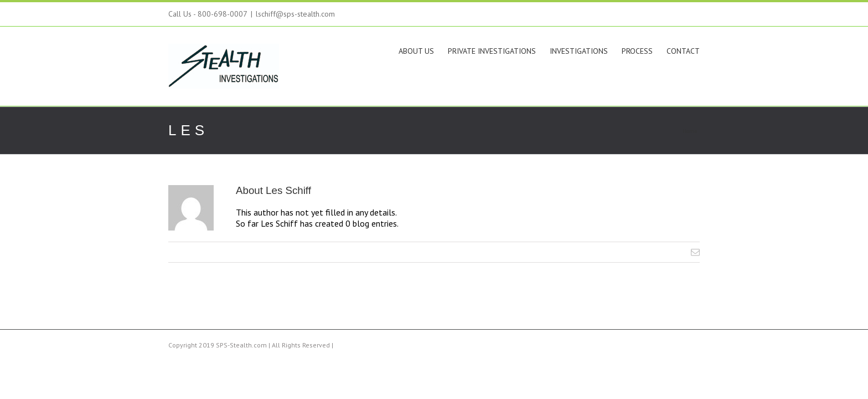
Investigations (557, 51)
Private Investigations (459, 51)
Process (626, 51)
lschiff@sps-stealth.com (295, 14)
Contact (683, 51)
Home (690, 131)
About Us (372, 51)
